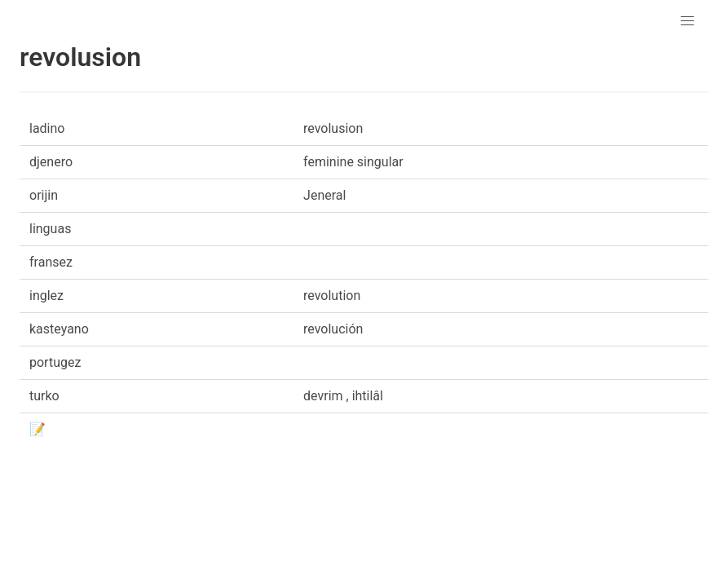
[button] (687, 21)
